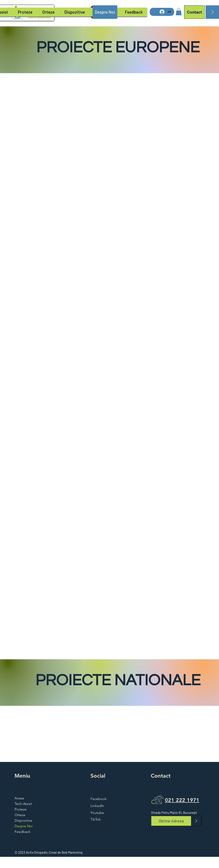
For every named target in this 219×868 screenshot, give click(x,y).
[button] (179, 12)
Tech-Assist (23, 804)
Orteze (20, 815)
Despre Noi (24, 826)
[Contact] (194, 12)
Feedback (22, 832)
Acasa (19, 798)
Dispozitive (23, 820)
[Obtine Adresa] (171, 821)
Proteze (21, 809)
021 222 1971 (182, 800)
